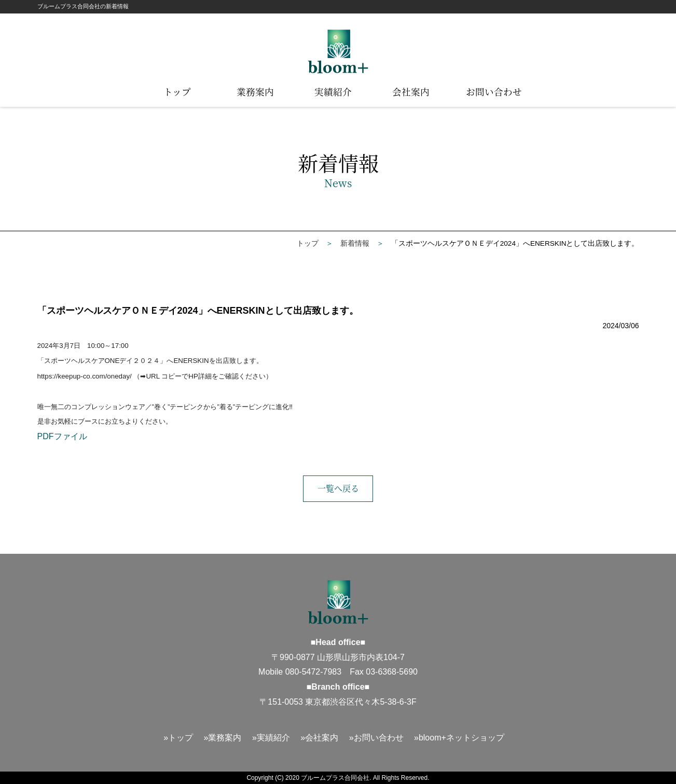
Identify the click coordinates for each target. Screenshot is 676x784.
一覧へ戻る (338, 488)
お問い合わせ (494, 92)
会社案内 (411, 92)
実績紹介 (333, 92)
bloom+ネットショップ (461, 738)
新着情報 (355, 243)
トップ (177, 92)
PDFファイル (62, 436)
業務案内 (255, 92)
